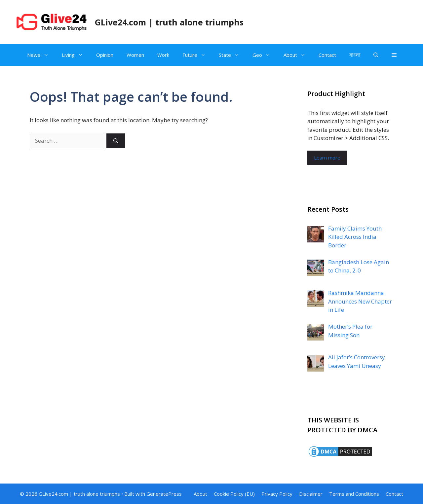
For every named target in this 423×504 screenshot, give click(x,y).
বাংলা (355, 55)
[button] (394, 55)
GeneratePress (164, 494)
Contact (327, 55)
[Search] (116, 141)
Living (76, 55)
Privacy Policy (277, 494)
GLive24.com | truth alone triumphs (169, 22)
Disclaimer (311, 494)
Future (197, 55)
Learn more (327, 158)
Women (135, 55)
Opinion (105, 55)
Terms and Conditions (354, 494)
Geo (265, 55)
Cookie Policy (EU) (234, 494)
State (232, 55)
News (41, 55)
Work (163, 55)
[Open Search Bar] (376, 55)
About (298, 55)
